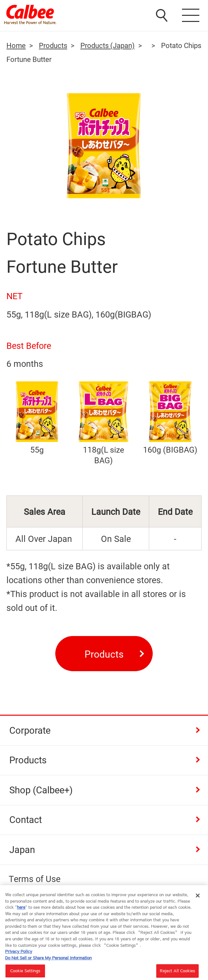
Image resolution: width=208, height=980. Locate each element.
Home (16, 45)
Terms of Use (35, 879)
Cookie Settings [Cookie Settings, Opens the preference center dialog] (25, 973)
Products (53, 45)
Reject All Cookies (177, 973)
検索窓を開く (162, 15)
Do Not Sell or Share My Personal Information (48, 960)
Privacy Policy (19, 953)
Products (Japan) (108, 45)
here (21, 909)
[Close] (198, 898)
